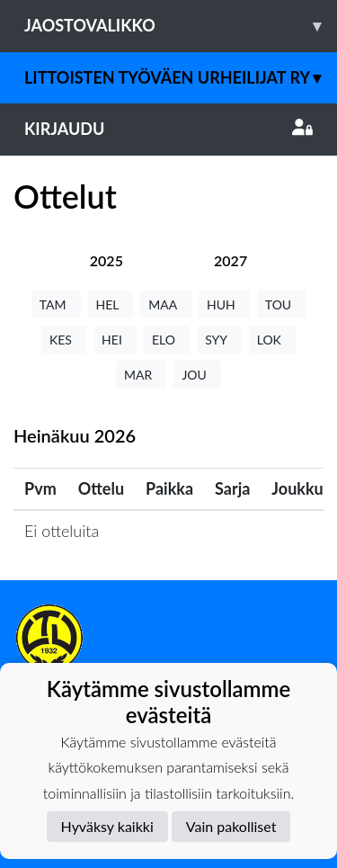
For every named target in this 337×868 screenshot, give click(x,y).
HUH (224, 304)
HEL (111, 304)
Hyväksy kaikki (107, 826)
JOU (197, 375)
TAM (56, 304)
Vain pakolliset (231, 826)
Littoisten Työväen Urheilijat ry (181, 78)
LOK (272, 340)
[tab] (106, 260)
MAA (166, 304)
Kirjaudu (168, 129)
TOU (282, 304)
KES (64, 340)
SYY (219, 340)
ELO (167, 340)
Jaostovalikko (181, 26)
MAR (141, 375)
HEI (115, 340)
